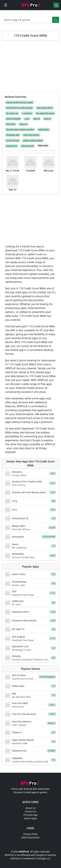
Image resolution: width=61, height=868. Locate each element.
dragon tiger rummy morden (20, 129)
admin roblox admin (33, 140)
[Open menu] (6, 5)
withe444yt (44, 129)
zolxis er (23, 124)
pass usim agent (45, 108)
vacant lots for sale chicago (19, 108)
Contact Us (30, 811)
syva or (47, 119)
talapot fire (12, 146)
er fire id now (13, 140)
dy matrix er (12, 113)
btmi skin (11, 124)
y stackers (27, 113)
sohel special (27, 146)
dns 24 (37, 119)
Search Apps (30, 818)
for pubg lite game (45, 113)
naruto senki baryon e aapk (20, 102)
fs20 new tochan (31, 135)
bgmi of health (13, 119)
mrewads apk (13, 135)
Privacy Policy (30, 834)
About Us (30, 808)
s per (27, 119)
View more (43, 145)
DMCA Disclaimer (30, 837)
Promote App (30, 815)
